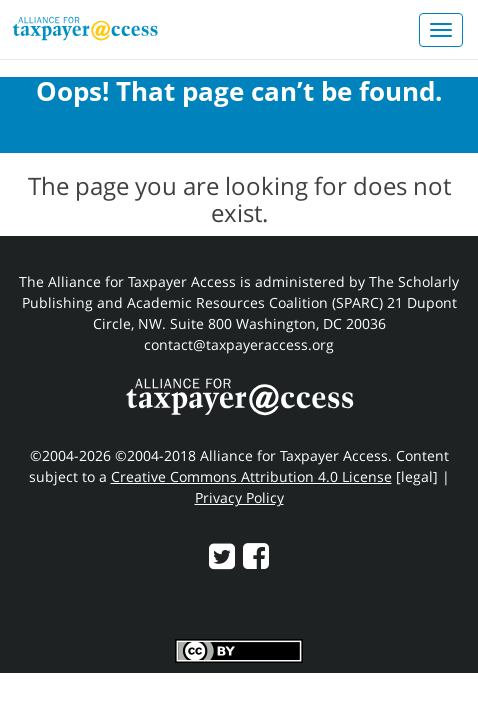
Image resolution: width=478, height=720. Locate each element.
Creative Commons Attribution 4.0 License (251, 476)
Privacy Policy (239, 497)
